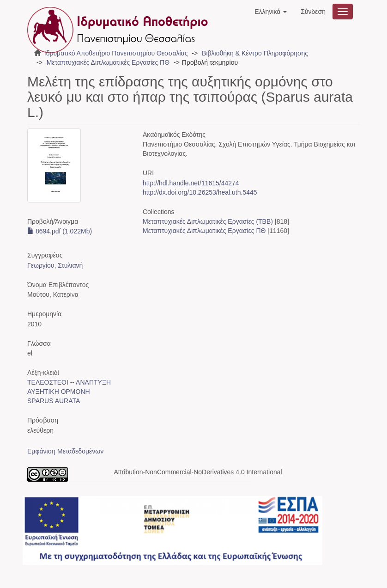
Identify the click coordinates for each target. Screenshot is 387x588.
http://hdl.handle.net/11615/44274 (191, 183)
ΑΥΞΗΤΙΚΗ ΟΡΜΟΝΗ (59, 392)
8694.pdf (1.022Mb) (60, 231)
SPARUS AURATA (54, 401)
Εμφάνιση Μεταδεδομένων (65, 451)
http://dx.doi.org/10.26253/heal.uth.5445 (200, 192)
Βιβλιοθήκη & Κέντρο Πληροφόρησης (255, 53)
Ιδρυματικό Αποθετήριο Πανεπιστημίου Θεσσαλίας (116, 53)
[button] (271, 12)
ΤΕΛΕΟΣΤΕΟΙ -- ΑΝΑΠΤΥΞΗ (69, 382)
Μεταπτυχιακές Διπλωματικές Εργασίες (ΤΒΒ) (208, 221)
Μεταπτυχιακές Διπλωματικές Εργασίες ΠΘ (108, 62)
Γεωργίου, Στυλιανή (55, 265)
